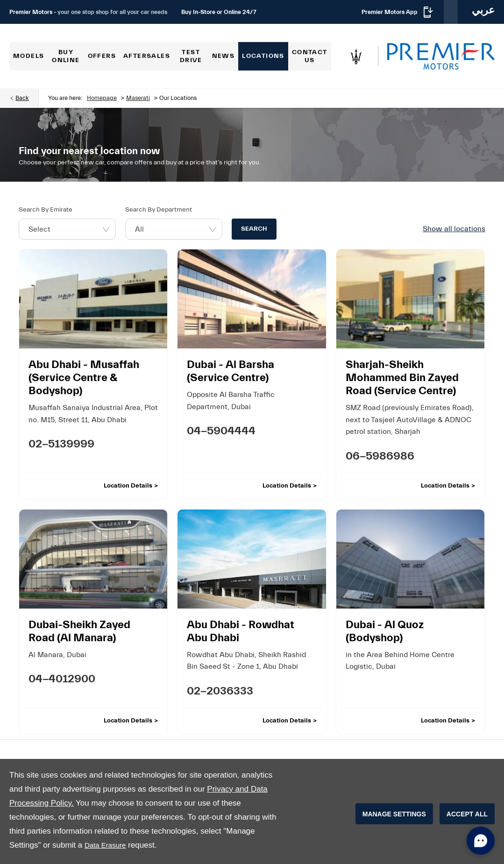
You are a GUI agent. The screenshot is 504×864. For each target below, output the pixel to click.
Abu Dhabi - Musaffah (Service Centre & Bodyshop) (84, 378)
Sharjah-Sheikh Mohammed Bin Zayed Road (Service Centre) (402, 378)
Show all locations (454, 229)
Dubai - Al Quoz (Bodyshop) (385, 631)
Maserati (138, 98)
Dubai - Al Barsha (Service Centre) (231, 371)
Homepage (102, 98)
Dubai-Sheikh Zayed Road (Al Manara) (79, 631)
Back (22, 98)
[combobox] (67, 229)
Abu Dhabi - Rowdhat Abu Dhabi (241, 631)
